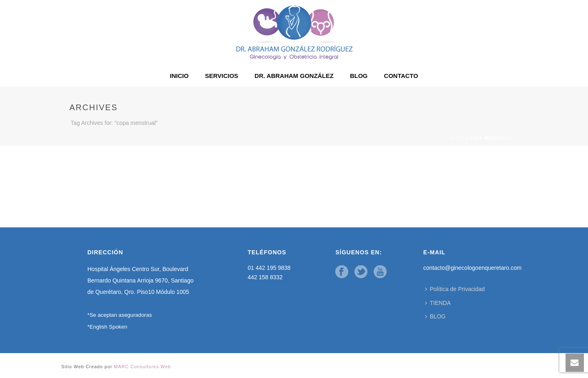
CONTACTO (401, 76)
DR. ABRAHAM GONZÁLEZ (294, 76)
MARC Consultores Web (143, 367)
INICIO (179, 76)
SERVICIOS (222, 76)
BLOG (359, 76)
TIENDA (438, 303)
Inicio (457, 138)
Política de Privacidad (455, 289)
